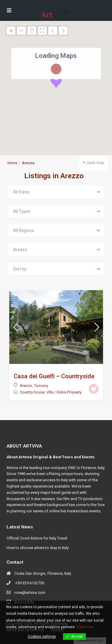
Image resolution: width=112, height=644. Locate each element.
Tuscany (41, 386)
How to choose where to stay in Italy (38, 548)
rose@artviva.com (30, 592)
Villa (50, 392)
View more (85, 627)
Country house (32, 392)
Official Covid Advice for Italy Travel (37, 538)
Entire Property (69, 392)
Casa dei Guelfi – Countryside (54, 376)
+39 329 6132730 (29, 583)
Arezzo (26, 386)
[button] (56, 81)
